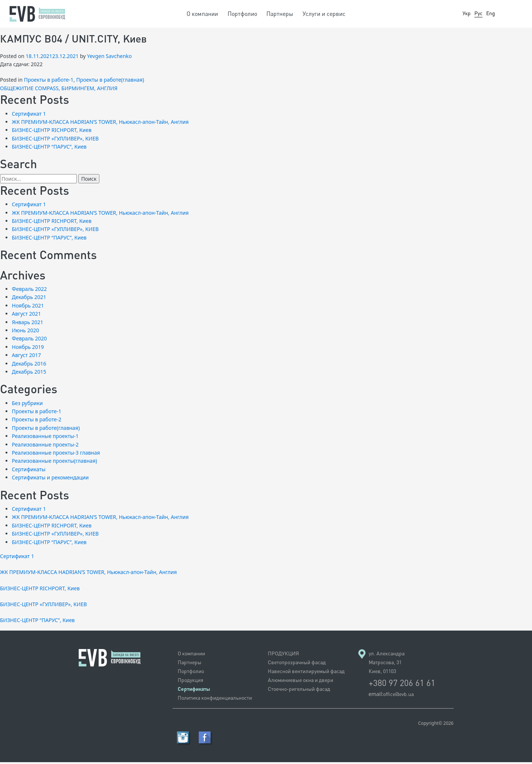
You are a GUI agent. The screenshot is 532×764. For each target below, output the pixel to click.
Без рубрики (27, 405)
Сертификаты (29, 471)
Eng (491, 13)
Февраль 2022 (29, 291)
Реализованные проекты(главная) (54, 463)
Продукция (190, 682)
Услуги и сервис (324, 14)
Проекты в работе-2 (37, 422)
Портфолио (242, 14)
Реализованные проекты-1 (45, 438)
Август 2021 (26, 316)
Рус (478, 13)
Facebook (205, 739)
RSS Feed (183, 739)
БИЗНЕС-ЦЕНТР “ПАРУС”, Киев (49, 149)
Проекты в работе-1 (49, 82)
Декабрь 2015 (29, 373)
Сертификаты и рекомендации (50, 480)
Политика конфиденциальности (215, 700)
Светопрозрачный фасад (297, 664)
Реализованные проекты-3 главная (56, 455)
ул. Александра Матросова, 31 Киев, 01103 (387, 664)
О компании (202, 14)
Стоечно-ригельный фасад (299, 691)
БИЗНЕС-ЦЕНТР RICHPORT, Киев (52, 132)
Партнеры (280, 14)
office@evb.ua (398, 696)
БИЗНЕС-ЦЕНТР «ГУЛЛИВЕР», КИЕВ (55, 140)
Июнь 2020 (25, 332)
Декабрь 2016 (29, 365)
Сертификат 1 (29, 116)
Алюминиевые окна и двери (301, 682)
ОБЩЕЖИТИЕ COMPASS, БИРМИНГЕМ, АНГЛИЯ (59, 90)
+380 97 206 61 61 (402, 685)
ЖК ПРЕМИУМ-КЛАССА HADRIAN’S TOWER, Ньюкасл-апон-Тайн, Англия (100, 124)
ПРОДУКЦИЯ (283, 655)
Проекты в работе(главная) (110, 82)
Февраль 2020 (29, 341)
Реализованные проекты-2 (45, 446)
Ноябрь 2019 (28, 349)
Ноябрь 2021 (28, 307)
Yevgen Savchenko (110, 58)
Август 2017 (26, 357)
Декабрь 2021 (29, 299)
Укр (467, 13)
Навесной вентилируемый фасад (306, 673)
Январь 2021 (28, 324)
